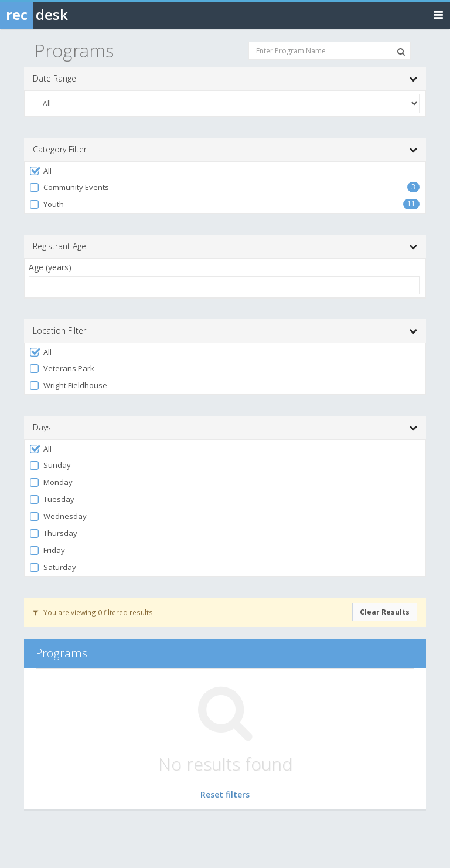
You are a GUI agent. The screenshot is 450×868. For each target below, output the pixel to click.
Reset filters (225, 794)
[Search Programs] (401, 52)
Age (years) (50, 267)
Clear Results (385, 612)
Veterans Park (62, 369)
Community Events (69, 187)
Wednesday (58, 516)
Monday (51, 482)
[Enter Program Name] (330, 51)
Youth (46, 204)
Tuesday (52, 499)
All (40, 171)
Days (225, 428)
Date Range (225, 79)
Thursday (53, 533)
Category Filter (225, 150)
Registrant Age (225, 246)
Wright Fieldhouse (68, 386)
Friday (47, 550)
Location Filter (225, 331)
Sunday (50, 465)
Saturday (52, 567)
